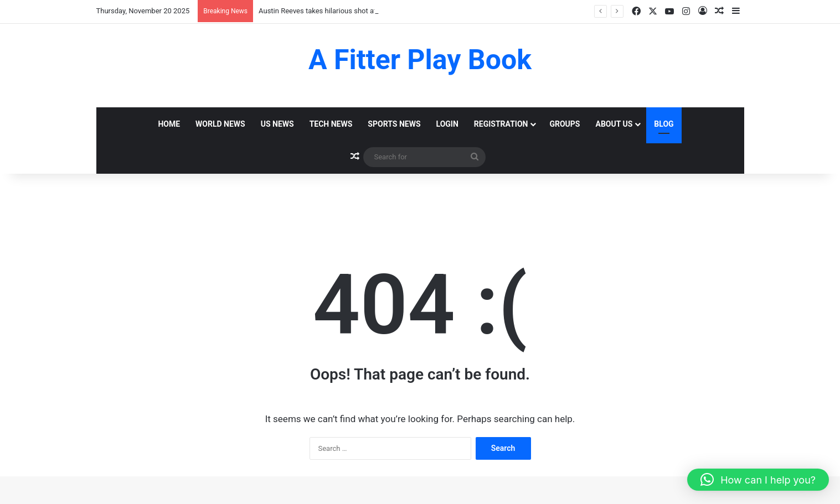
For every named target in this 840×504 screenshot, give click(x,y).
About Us (614, 124)
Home (169, 124)
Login (447, 124)
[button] (758, 480)
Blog (664, 124)
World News (220, 124)
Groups (565, 124)
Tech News (331, 124)
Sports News (394, 124)
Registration (501, 124)
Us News (277, 124)
